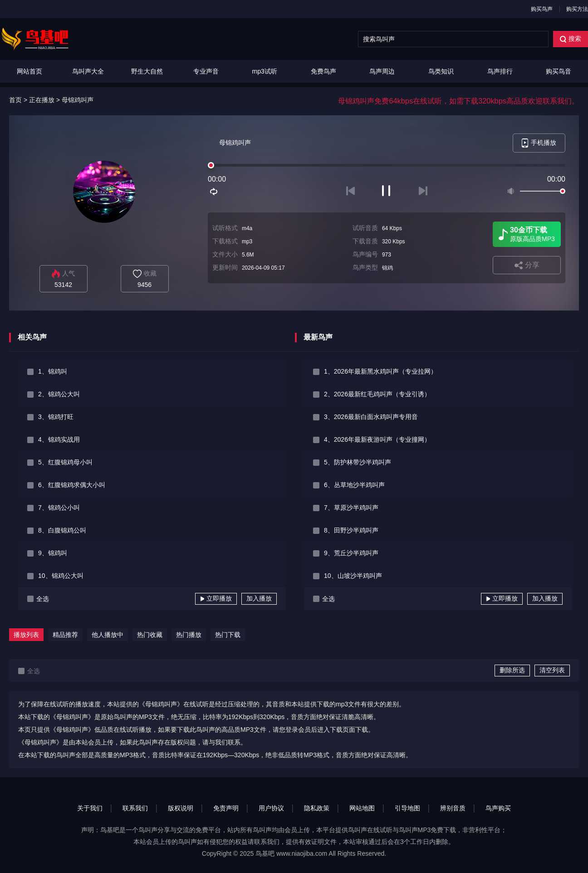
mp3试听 (265, 71)
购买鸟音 (559, 71)
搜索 (571, 39)
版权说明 (181, 808)
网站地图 (362, 808)
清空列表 (552, 670)
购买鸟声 (542, 9)
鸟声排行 (500, 71)
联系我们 (135, 808)
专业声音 (206, 71)
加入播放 (259, 598)
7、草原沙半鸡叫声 (351, 508)
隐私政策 (317, 808)
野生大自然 (147, 71)
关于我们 (90, 808)
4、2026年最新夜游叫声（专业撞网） (377, 439)
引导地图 (407, 808)
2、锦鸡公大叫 (59, 394)
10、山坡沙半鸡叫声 (353, 576)
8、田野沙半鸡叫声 (351, 530)
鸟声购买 (498, 808)
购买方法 (577, 9)
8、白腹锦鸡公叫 (62, 530)
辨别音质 (453, 808)
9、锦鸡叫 (53, 553)
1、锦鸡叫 (53, 371)
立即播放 (216, 598)
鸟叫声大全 (88, 71)
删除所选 (512, 670)
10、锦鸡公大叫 (61, 576)
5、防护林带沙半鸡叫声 (358, 462)
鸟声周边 (382, 71)
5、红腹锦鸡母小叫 (65, 462)
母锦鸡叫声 (78, 100)
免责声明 (226, 808)
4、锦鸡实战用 (59, 439)
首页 (15, 100)
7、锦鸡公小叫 (59, 508)
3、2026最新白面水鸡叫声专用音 (371, 417)
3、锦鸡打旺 (56, 417)
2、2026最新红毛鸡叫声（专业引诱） (377, 394)
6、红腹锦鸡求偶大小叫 (72, 485)
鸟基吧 (265, 853)
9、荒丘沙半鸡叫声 (351, 553)
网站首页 (29, 71)
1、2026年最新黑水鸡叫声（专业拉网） (380, 371)
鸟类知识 (441, 71)
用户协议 (271, 808)
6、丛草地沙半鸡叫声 (354, 485)
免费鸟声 (323, 71)
